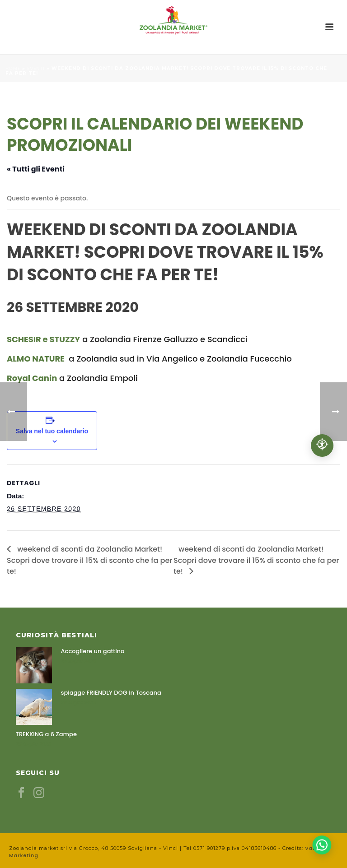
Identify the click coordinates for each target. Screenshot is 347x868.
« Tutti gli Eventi (36, 169)
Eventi (36, 68)
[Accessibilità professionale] (322, 446)
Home (13, 68)
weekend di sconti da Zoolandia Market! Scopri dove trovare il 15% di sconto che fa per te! (89, 560)
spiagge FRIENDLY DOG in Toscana (111, 693)
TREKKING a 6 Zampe (46, 734)
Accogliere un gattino (93, 651)
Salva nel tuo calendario (52, 431)
